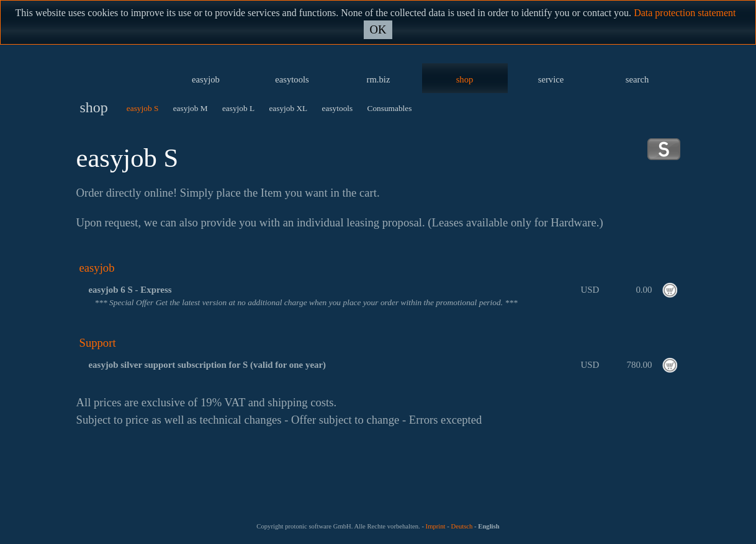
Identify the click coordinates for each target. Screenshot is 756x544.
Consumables (390, 108)
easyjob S (142, 108)
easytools (292, 79)
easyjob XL (288, 108)
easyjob (206, 79)
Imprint (436, 526)
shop (465, 79)
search (637, 79)
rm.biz (379, 79)
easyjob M (191, 108)
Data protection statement (685, 13)
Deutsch (461, 526)
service (551, 79)
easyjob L (238, 108)
